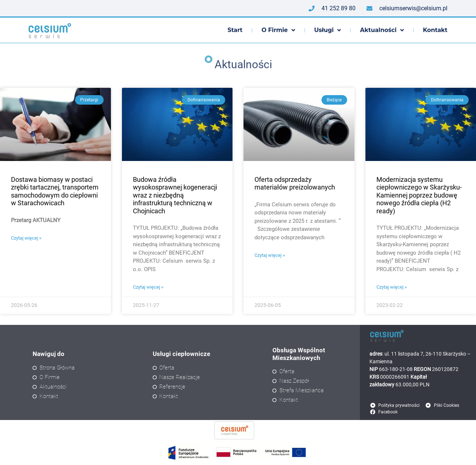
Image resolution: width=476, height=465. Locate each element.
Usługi (328, 31)
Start (235, 31)
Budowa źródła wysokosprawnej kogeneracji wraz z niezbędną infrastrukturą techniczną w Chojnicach (175, 195)
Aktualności (382, 31)
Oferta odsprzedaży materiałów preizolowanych (295, 183)
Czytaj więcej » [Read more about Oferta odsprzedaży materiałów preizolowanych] (270, 255)
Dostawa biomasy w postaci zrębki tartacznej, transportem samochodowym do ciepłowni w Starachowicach (55, 191)
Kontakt (435, 31)
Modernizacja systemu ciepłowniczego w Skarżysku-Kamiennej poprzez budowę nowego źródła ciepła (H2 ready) (419, 195)
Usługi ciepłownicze (181, 354)
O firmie (278, 31)
